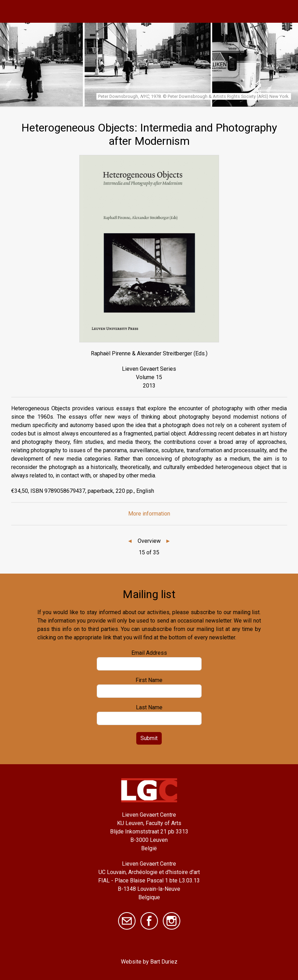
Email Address (149, 653)
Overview (149, 541)
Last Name (149, 707)
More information (149, 514)
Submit (149, 738)
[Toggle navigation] (285, 11)
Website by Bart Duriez (149, 962)
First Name (149, 680)
